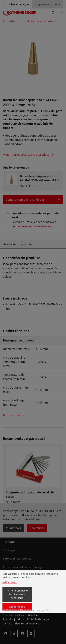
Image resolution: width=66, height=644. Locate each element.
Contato (7, 623)
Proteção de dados (38, 619)
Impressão (33, 615)
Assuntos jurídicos (14, 619)
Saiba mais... (10, 582)
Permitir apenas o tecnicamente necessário (17, 594)
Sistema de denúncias (28, 623)
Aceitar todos (17, 607)
